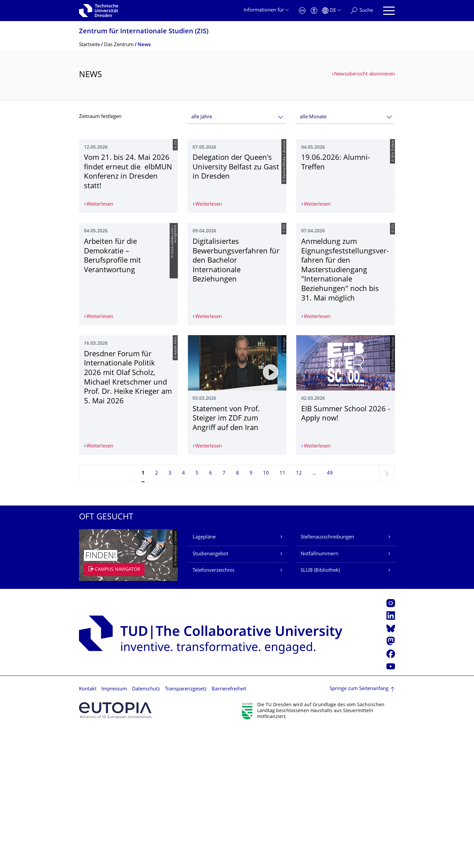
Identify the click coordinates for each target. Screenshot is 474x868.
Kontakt (88, 827)
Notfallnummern (319, 693)
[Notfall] (302, 11)
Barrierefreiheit (229, 827)
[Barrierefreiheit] (314, 11)
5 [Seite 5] (197, 612)
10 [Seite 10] (266, 612)
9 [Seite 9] (251, 612)
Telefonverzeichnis (213, 709)
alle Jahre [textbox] (202, 117)
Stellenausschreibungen (327, 676)
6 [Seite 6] (211, 612)
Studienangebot (210, 693)
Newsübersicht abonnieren (365, 74)
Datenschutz (146, 827)
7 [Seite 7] (224, 612)
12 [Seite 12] (299, 612)
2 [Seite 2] (157, 612)
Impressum (114, 827)
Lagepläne (204, 676)
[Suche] (362, 11)
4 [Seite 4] (184, 612)
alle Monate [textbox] (313, 117)
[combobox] (237, 117)
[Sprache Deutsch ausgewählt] (331, 11)
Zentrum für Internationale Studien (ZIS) (144, 32)
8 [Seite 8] (237, 612)
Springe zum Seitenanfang (359, 827)
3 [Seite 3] (170, 612)
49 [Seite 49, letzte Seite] (330, 612)
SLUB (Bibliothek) (320, 709)
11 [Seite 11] (282, 612)
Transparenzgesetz (186, 827)
